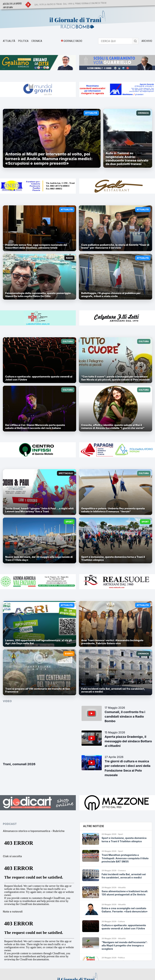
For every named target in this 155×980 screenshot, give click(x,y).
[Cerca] (135, 41)
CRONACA (37, 41)
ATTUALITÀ (9, 41)
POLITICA (23, 41)
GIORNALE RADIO (73, 41)
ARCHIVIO (147, 41)
